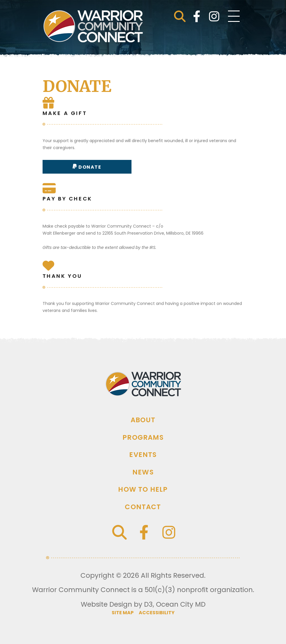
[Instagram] (214, 16)
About (143, 420)
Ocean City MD (181, 604)
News (143, 472)
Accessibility (157, 613)
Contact (143, 507)
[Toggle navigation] (234, 16)
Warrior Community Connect (81, 590)
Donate (89, 167)
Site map (123, 613)
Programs (143, 437)
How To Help (143, 489)
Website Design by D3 (117, 604)
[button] (180, 16)
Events (143, 455)
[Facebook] (197, 16)
